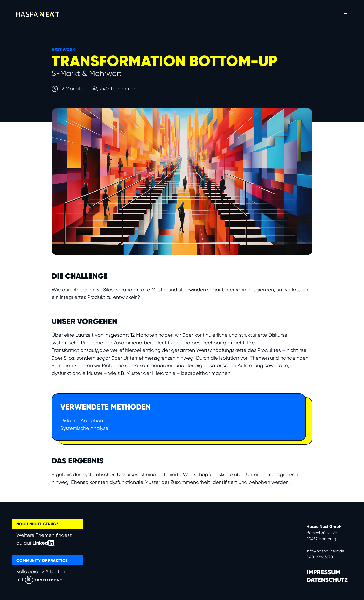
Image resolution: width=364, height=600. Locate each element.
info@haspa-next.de (325, 551)
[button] (345, 15)
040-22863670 (320, 557)
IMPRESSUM (323, 572)
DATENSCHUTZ (327, 580)
